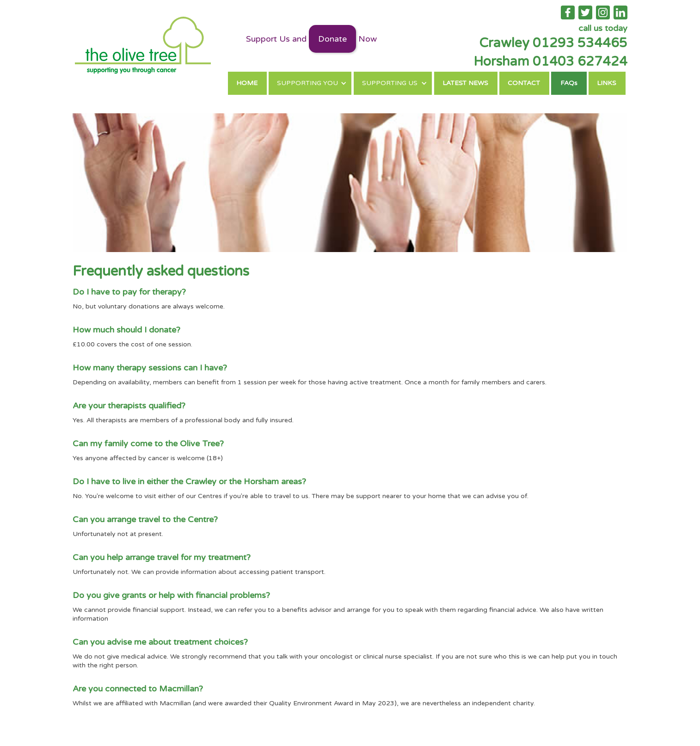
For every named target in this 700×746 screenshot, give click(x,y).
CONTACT (524, 83)
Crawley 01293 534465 (553, 43)
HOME (247, 83)
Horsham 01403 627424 (550, 62)
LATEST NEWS (465, 83)
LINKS (607, 83)
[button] (310, 83)
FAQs (569, 83)
